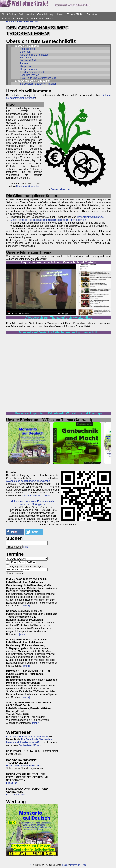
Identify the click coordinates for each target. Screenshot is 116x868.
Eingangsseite (28, 49)
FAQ (84, 865)
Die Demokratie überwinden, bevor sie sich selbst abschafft (29, 741)
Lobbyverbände (28, 61)
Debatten (92, 15)
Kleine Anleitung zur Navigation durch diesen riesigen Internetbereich (48, 220)
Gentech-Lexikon (60, 189)
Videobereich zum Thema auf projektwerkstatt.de (58, 318)
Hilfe (26, 547)
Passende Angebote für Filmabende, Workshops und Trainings (59, 413)
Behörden (25, 52)
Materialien (37, 19)
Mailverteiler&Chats (30, 745)
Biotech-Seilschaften (28, 22)
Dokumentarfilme (16, 795)
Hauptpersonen (28, 69)
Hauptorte (25, 66)
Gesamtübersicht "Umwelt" (36, 496)
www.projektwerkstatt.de (90, 217)
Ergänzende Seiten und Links (24, 766)
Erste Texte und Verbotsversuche (38, 78)
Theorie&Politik (76, 15)
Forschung (26, 58)
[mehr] (26, 606)
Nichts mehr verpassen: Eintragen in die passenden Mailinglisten (33, 503)
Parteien (25, 63)
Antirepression (27, 15)
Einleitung (12, 783)
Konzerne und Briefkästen (34, 55)
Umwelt (60, 15)
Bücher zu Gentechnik (28, 187)
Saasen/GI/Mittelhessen (15, 19)
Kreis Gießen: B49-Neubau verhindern (27, 737)
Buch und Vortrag (30, 75)
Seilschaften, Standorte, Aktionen (38, 84)
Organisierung (45, 15)
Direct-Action (9, 15)
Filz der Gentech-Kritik (32, 72)
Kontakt (66, 865)
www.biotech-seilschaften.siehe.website (28, 481)
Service (50, 19)
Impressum (75, 865)
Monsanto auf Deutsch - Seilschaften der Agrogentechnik (59, 332)
